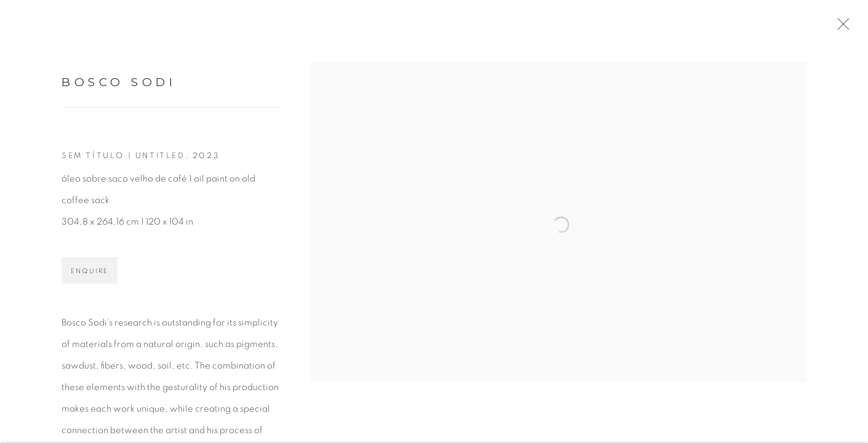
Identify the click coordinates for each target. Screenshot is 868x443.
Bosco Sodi (119, 87)
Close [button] (849, 28)
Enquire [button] (90, 276)
